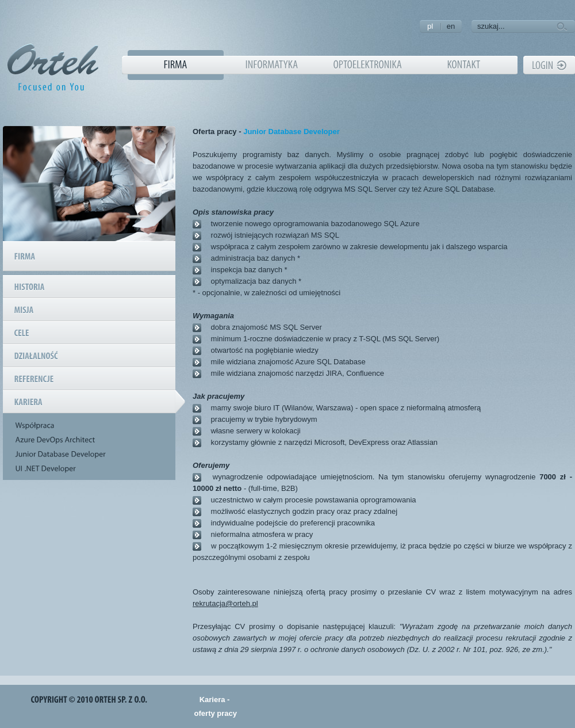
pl (430, 26)
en (451, 26)
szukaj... (491, 26)
